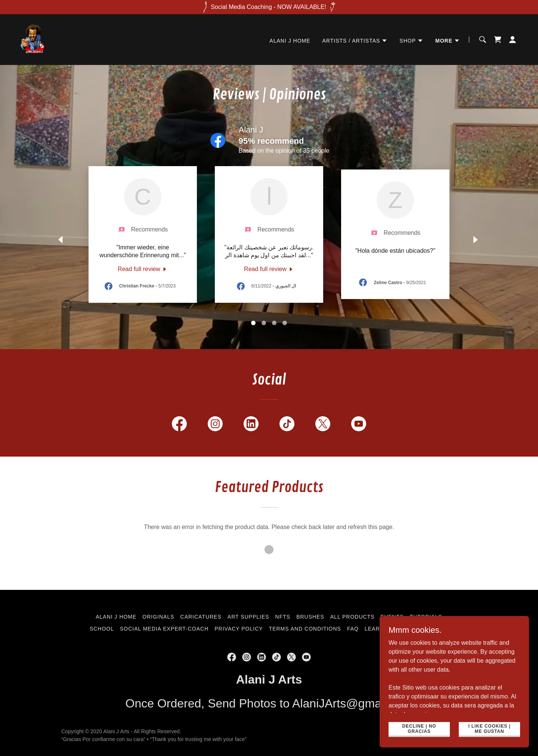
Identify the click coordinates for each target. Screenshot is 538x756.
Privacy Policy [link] (239, 629)
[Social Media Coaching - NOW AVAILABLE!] (269, 7)
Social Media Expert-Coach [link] (164, 629)
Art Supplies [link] (248, 617)
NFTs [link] (283, 617)
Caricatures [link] (201, 617)
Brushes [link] (310, 617)
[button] (355, 41)
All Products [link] (353, 617)
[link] (33, 39)
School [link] (102, 629)
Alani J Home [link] (290, 41)
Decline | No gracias (419, 728)
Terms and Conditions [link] (305, 629)
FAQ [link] (353, 629)
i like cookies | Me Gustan (489, 728)
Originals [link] (158, 617)
